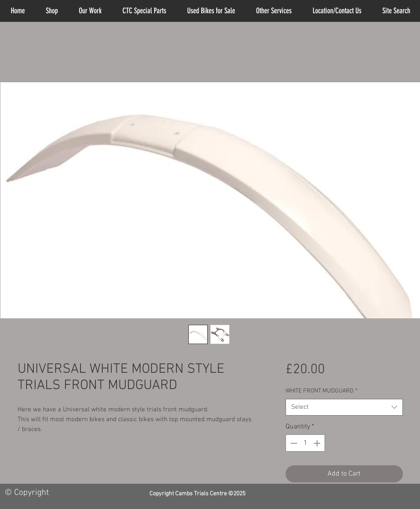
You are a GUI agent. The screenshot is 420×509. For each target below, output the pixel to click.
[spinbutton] (305, 443)
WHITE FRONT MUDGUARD (322, 391)
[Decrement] (293, 443)
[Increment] (318, 443)
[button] (274, 11)
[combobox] (344, 407)
